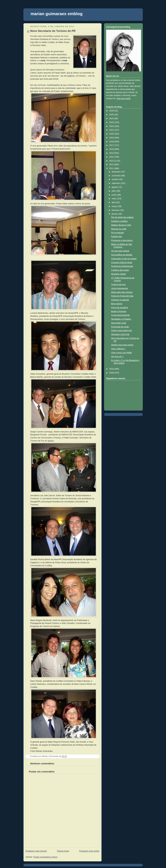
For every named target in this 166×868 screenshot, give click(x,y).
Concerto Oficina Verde (122, 263)
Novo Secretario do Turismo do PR (53, 31)
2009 (112, 373)
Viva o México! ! (118, 349)
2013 (112, 161)
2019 (112, 138)
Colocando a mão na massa (124, 259)
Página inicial (63, 851)
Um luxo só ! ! (117, 356)
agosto (115, 187)
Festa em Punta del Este (122, 296)
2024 (112, 119)
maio (114, 199)
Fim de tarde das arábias (122, 217)
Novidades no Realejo (121, 319)
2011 (112, 168)
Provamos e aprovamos (122, 240)
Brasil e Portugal (119, 311)
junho (114, 195)
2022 (112, 126)
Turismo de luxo (118, 284)
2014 (112, 157)
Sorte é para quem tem (122, 331)
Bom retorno (117, 304)
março (115, 206)
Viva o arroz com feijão (121, 353)
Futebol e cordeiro (119, 221)
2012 (112, 165)
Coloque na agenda (120, 300)
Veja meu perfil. (124, 98)
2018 (112, 142)
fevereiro (116, 210)
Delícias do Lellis (119, 229)
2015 (112, 153)
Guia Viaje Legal (119, 323)
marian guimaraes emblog (57, 14)
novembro (116, 176)
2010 (112, 369)
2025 (112, 115)
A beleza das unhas (120, 270)
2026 (112, 111)
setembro (116, 183)
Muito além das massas (122, 292)
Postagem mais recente (36, 851)
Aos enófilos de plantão (122, 255)
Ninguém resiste (118, 274)
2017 (112, 145)
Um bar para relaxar (120, 251)
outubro (115, 179)
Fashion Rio (117, 237)
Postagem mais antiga (89, 851)
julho (114, 191)
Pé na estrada (118, 233)
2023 (112, 122)
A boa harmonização (120, 315)
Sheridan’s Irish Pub (120, 334)
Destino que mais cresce (122, 345)
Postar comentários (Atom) (45, 857)
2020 (112, 134)
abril (114, 202)
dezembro (116, 172)
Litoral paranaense (120, 288)
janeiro (115, 214)
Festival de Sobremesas (122, 266)
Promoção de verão (120, 327)
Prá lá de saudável (120, 308)
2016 (112, 149)
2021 (112, 130)
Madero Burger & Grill (121, 225)
